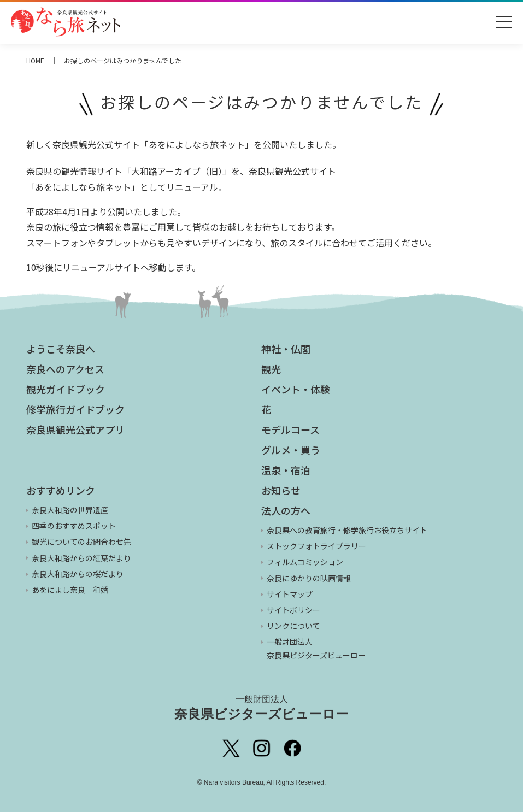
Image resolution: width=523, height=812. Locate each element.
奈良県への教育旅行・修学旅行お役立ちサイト (347, 530)
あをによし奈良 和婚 (70, 590)
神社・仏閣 (286, 349)
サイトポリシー (293, 610)
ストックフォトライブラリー (316, 546)
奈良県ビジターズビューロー (261, 708)
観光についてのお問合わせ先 (81, 542)
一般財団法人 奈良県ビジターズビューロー (316, 648)
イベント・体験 (296, 389)
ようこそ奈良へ (61, 349)
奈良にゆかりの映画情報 (309, 578)
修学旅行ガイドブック (75, 409)
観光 (271, 369)
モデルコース (290, 429)
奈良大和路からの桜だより (78, 574)
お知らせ (281, 490)
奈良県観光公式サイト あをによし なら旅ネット (66, 22)
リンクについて (293, 626)
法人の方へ (286, 510)
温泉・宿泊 (286, 470)
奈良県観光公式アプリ (75, 429)
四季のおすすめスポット (74, 526)
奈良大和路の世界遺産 (70, 510)
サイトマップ (290, 594)
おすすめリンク (61, 490)
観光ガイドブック (66, 389)
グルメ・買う (291, 450)
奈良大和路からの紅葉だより (81, 558)
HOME (35, 60)
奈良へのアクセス (65, 369)
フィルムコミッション (305, 562)
